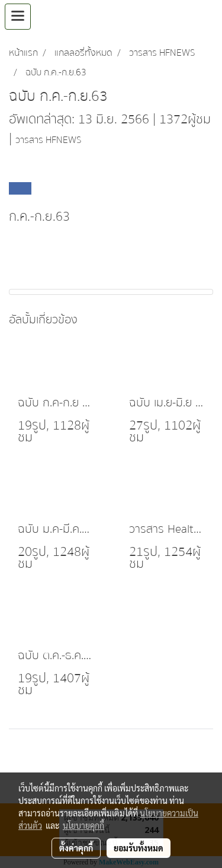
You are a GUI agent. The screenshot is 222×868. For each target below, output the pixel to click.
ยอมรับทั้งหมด (139, 848)
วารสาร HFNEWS (48, 140)
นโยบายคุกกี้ (83, 825)
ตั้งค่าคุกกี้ (76, 848)
